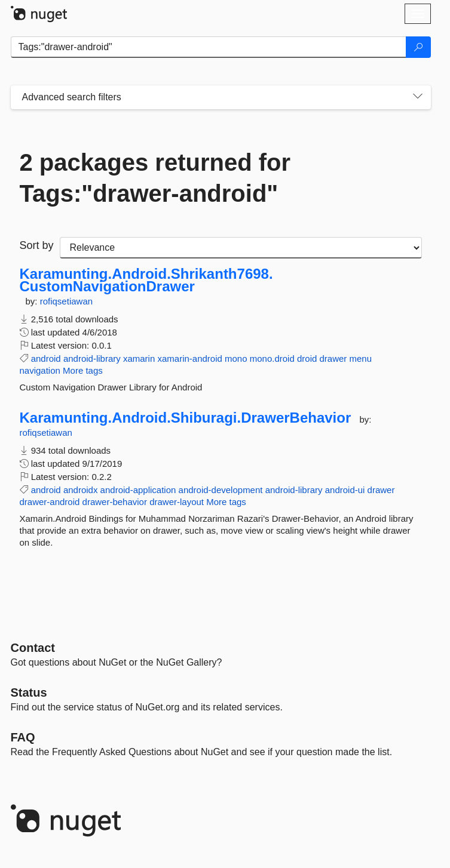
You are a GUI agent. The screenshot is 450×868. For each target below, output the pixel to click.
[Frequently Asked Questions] (23, 737)
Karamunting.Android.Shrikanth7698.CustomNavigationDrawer (146, 280)
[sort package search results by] (241, 248)
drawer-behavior (115, 502)
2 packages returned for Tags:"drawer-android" (155, 178)
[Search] (418, 47)
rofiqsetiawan (66, 301)
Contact (33, 648)
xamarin (139, 358)
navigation (40, 370)
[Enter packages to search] (209, 47)
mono (236, 358)
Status (29, 692)
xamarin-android (189, 358)
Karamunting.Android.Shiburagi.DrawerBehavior (186, 418)
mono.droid (272, 358)
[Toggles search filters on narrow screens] (418, 97)
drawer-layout (177, 502)
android (46, 358)
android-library (92, 358)
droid (307, 358)
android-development (221, 490)
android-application (138, 490)
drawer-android (50, 502)
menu (361, 358)
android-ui (345, 490)
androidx (81, 490)
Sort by (37, 245)
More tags (83, 370)
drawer (333, 358)
